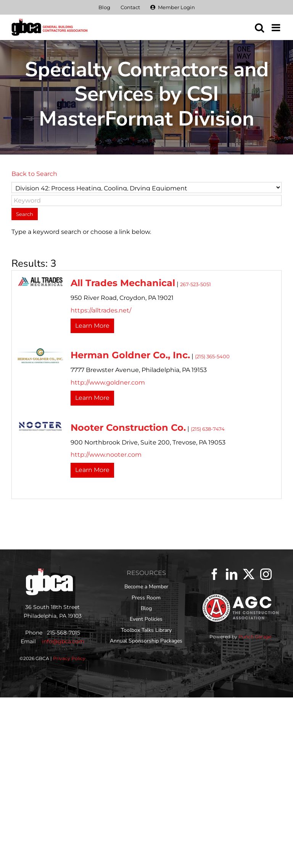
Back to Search (34, 174)
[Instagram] (266, 574)
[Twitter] (249, 574)
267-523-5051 (196, 284)
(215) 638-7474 (208, 429)
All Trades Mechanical (123, 283)
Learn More (92, 326)
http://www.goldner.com (108, 382)
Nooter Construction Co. (128, 428)
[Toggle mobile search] (259, 27)
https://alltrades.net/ (101, 310)
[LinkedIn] (232, 574)
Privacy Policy (69, 658)
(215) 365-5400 (212, 357)
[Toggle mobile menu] (277, 27)
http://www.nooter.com (106, 455)
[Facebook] (214, 574)
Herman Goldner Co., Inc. (130, 355)
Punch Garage (255, 637)
